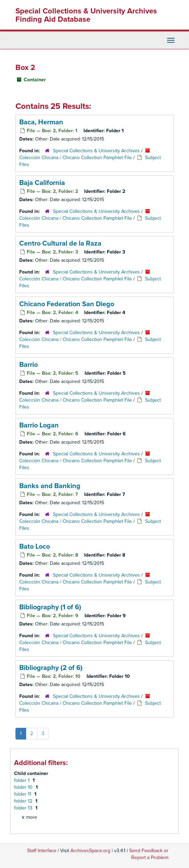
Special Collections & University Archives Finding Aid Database (86, 15)
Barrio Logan (39, 425)
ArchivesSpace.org (90, 851)
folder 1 (23, 780)
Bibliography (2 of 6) (51, 668)
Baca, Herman (41, 122)
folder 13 (24, 808)
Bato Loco (35, 547)
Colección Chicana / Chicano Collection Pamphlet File (76, 158)
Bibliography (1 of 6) (50, 607)
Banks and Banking (50, 486)
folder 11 (23, 794)
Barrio (29, 365)
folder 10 (24, 787)
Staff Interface (42, 851)
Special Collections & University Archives (96, 151)
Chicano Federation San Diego (67, 304)
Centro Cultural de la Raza (60, 244)
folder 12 (24, 801)
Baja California (42, 183)
